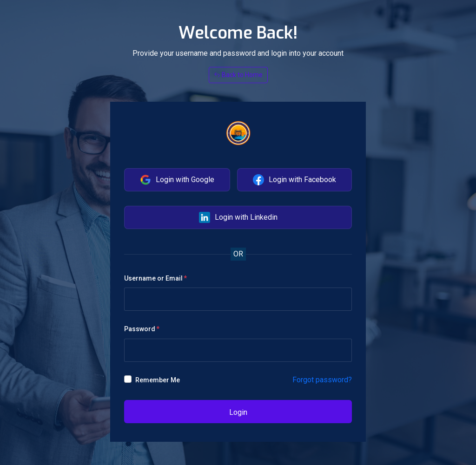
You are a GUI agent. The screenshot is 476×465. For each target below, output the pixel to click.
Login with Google (177, 180)
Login (238, 412)
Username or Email (153, 278)
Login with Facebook (294, 180)
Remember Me (158, 380)
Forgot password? (322, 380)
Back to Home (238, 75)
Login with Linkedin (238, 217)
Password (140, 329)
